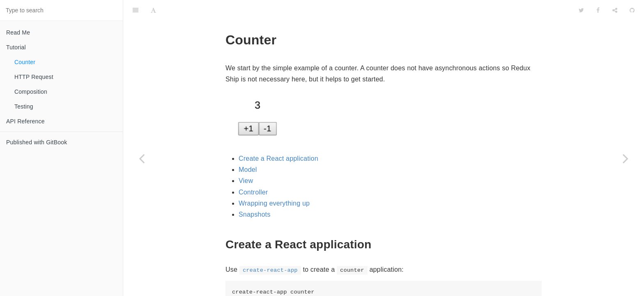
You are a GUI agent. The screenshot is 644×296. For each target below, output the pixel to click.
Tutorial (16, 47)
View (246, 160)
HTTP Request (34, 77)
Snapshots (254, 194)
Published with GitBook (37, 142)
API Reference (25, 121)
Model (248, 149)
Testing (24, 106)
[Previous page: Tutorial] (142, 158)
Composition (31, 92)
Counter (25, 62)
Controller (253, 172)
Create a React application (278, 138)
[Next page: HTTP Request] (626, 158)
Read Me (18, 32)
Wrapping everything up (274, 183)
